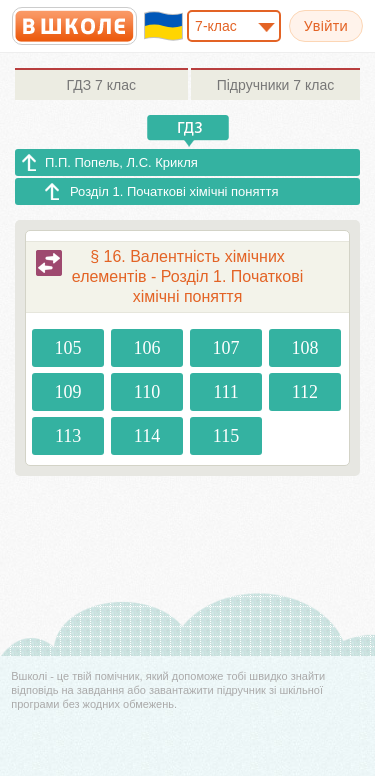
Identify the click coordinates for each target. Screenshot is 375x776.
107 (225, 348)
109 (68, 392)
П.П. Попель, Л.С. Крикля (121, 162)
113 (68, 436)
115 (226, 436)
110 (147, 392)
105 (68, 348)
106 (147, 348)
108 (304, 348)
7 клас (101, 85)
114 (147, 436)
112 (305, 392)
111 (226, 392)
